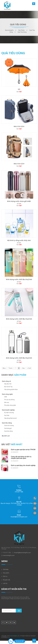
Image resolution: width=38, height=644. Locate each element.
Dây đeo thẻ (8, 384)
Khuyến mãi (7, 580)
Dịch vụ (5, 576)
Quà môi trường (9, 425)
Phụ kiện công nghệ (10, 405)
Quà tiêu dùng (7, 423)
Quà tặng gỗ (8, 428)
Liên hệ (5, 583)
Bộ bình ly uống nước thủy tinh (19, 240)
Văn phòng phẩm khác (11, 389)
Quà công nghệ (7, 394)
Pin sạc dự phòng (9, 400)
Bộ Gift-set (6, 436)
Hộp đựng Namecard (10, 418)
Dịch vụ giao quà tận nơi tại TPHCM (23, 450)
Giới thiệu (6, 569)
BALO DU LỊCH (19, 126)
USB (6, 397)
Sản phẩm (6, 573)
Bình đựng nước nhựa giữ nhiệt (19, 201)
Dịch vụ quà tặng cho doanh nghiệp (23, 465)
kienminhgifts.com (9, 555)
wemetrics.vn (6, 637)
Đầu (4, 368)
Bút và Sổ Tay (8, 387)
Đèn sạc (7, 402)
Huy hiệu (7, 415)
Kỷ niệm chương (9, 413)
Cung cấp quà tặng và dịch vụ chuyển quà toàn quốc (21, 457)
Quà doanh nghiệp (8, 410)
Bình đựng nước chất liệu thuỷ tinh (19, 279)
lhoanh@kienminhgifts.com (19, 517)
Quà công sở (6, 381)
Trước (11, 368)
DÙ (19, 89)
